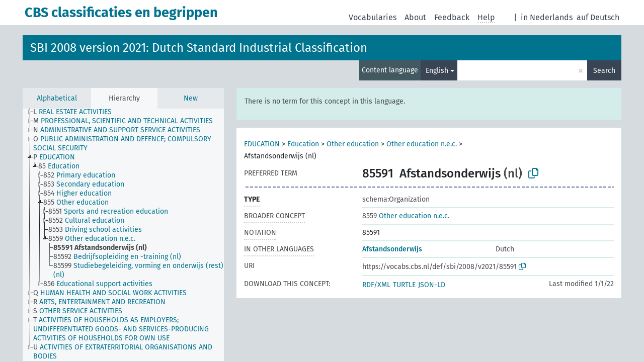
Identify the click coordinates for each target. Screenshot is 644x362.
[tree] (123, 235)
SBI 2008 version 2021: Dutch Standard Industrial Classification (199, 48)
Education (303, 144)
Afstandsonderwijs (392, 249)
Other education (353, 144)
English (437, 71)
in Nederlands (547, 17)
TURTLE (404, 285)
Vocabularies (373, 17)
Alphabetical (57, 98)
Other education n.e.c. (422, 144)
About (415, 17)
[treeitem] (77, 112)
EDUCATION (262, 144)
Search (604, 71)
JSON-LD (432, 285)
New (191, 98)
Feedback (452, 17)
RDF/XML (376, 285)
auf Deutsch (598, 17)
